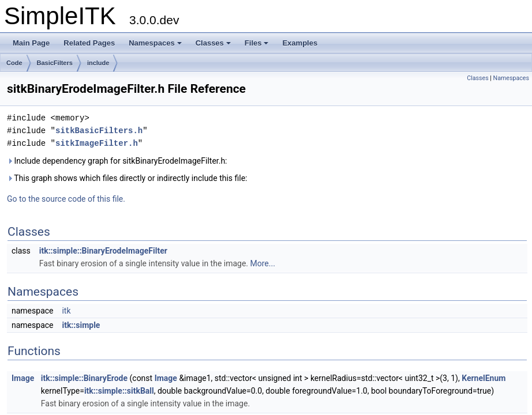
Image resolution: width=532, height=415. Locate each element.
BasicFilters (55, 63)
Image (23, 378)
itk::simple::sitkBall (119, 391)
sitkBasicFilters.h (99, 131)
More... (263, 263)
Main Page (31, 43)
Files (257, 43)
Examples (300, 43)
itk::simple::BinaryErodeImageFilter (103, 251)
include (98, 63)
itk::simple (81, 325)
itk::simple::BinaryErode (84, 378)
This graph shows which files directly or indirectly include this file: (127, 178)
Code (14, 63)
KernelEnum (484, 378)
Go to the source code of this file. (66, 199)
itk (66, 311)
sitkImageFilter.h (97, 143)
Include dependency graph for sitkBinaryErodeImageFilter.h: (117, 161)
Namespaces (155, 43)
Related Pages (89, 43)
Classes (213, 43)
